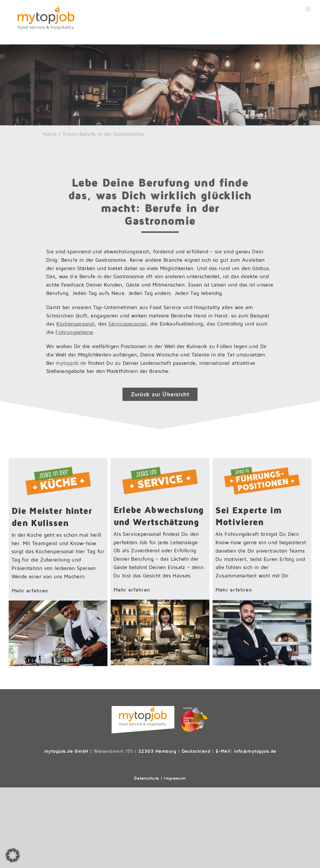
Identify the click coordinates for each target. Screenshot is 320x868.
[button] (13, 855)
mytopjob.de (71, 363)
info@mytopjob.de (255, 751)
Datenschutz (146, 778)
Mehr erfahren (30, 591)
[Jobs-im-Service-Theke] (160, 602)
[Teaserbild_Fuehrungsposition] (262, 602)
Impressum (175, 778)
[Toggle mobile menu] (308, 9)
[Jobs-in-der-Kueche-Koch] (58, 603)
